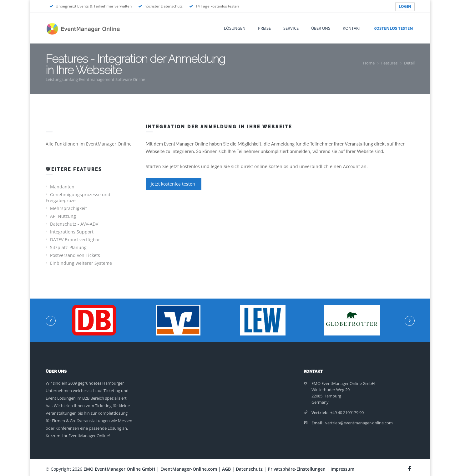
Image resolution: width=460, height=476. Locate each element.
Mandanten (62, 187)
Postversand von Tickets (75, 255)
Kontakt (352, 28)
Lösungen (235, 28)
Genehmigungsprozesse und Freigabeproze (78, 197)
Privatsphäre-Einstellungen (297, 469)
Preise (264, 28)
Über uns (321, 28)
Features (389, 63)
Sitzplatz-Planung (68, 247)
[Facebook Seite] (410, 468)
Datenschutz (249, 469)
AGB (226, 469)
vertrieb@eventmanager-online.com (359, 423)
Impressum (342, 469)
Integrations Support (72, 232)
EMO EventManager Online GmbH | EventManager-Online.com (150, 469)
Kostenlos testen (393, 28)
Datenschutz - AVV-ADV (74, 224)
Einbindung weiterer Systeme (81, 263)
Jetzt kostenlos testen (174, 184)
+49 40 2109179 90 (347, 412)
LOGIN (405, 6)
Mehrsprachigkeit (68, 208)
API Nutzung (63, 216)
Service (291, 28)
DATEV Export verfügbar (75, 240)
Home (369, 63)
